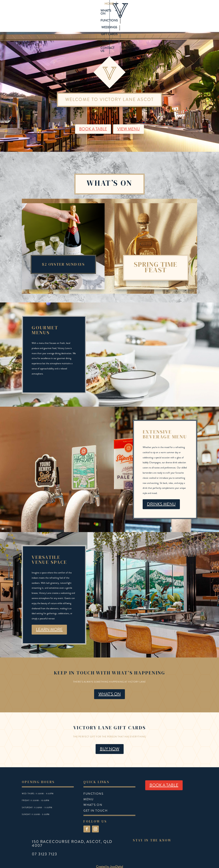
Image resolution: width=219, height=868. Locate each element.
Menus (160, 8)
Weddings (120, 8)
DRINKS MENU (161, 494)
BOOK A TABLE (92, 119)
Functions (98, 8)
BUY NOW (110, 739)
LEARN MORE (49, 619)
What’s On (72, 8)
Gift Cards (141, 8)
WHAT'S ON (109, 684)
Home (54, 8)
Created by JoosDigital (109, 856)
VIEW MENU (129, 119)
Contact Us (109, 15)
